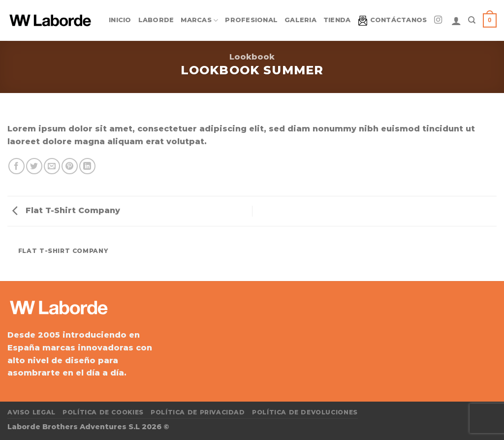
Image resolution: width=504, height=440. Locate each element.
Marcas (199, 20)
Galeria (300, 20)
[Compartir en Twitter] (34, 166)
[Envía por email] (52, 166)
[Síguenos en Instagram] (438, 20)
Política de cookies (103, 412)
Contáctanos (393, 21)
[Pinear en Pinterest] (70, 166)
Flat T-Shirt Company (66, 210)
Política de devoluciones (305, 412)
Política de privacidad (198, 412)
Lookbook (252, 57)
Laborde (156, 20)
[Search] (472, 20)
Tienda (337, 20)
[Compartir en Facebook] (16, 166)
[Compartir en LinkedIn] (87, 166)
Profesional (251, 20)
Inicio (120, 20)
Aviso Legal (31, 412)
